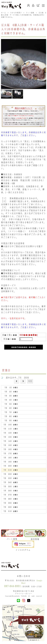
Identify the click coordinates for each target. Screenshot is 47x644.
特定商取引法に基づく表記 (24, 591)
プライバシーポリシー (24, 594)
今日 (30, 381)
